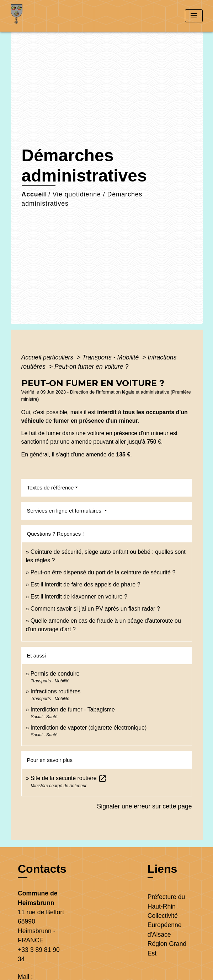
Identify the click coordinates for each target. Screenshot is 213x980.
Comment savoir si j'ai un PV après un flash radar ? (95, 609)
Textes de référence (50, 488)
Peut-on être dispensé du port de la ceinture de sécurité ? (103, 572)
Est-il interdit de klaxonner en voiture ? (79, 597)
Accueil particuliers (48, 357)
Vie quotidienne (77, 194)
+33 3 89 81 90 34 (39, 954)
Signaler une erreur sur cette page (145, 806)
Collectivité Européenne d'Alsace (165, 925)
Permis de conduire (55, 674)
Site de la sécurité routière (69, 778)
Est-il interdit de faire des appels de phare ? (86, 584)
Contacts (42, 869)
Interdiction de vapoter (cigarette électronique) (89, 728)
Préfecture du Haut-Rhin (166, 902)
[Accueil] (37, 16)
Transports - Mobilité (111, 357)
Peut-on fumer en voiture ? (91, 367)
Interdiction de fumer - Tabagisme (73, 710)
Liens (163, 869)
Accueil (34, 194)
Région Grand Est (167, 948)
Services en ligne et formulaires (65, 511)
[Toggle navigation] (194, 16)
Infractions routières (56, 691)
